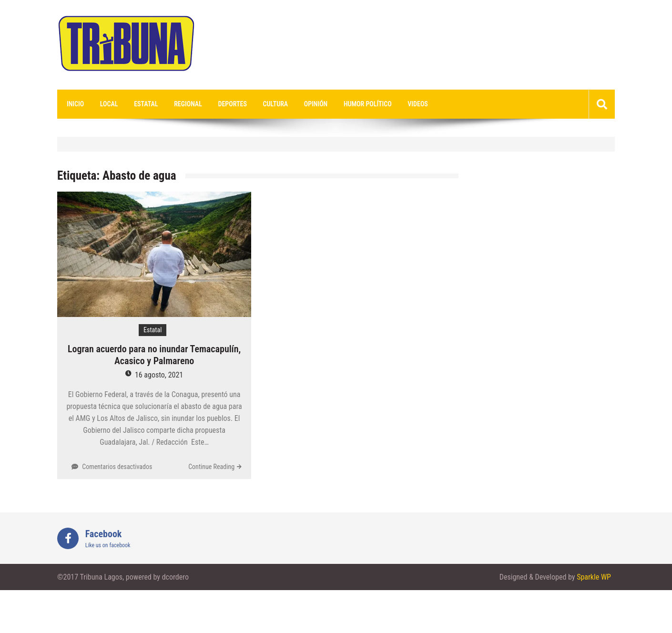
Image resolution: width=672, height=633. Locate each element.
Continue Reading (211, 467)
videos (418, 104)
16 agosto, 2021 (159, 375)
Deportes (233, 104)
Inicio (75, 104)
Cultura (276, 104)
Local (109, 104)
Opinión (316, 104)
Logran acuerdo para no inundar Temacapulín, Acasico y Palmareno (154, 355)
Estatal (146, 104)
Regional (188, 104)
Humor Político (368, 104)
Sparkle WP (594, 577)
